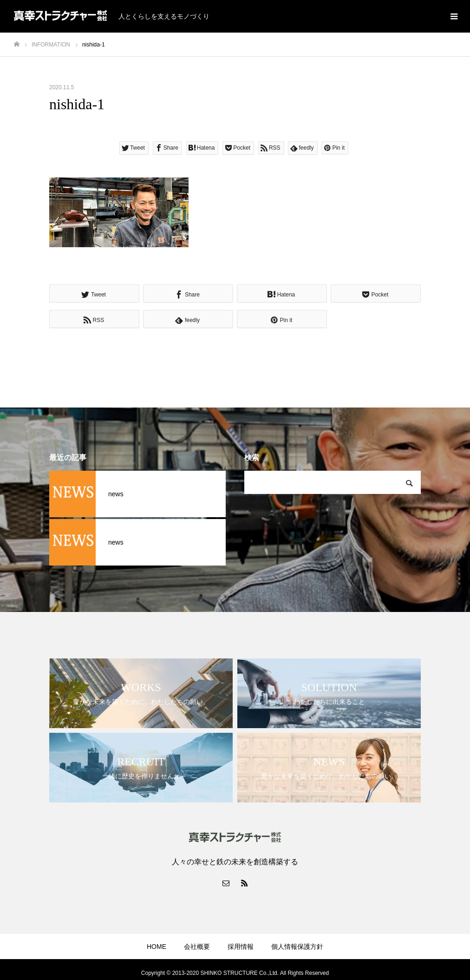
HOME (157, 947)
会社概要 (197, 947)
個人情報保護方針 (297, 947)
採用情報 (241, 947)
